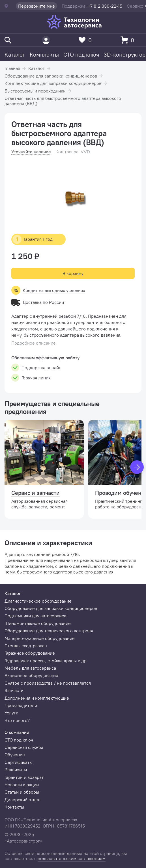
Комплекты (44, 54)
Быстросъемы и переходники (35, 91)
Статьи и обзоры (22, 792)
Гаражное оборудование (30, 653)
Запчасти (14, 690)
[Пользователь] (46, 40)
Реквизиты (16, 770)
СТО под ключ (81, 54)
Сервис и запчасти (36, 493)
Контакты (14, 807)
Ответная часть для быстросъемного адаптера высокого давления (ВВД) (63, 101)
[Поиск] (8, 40)
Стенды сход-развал (26, 646)
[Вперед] (137, 467)
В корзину (73, 273)
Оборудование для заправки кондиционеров (51, 76)
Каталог (15, 54)
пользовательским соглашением (72, 858)
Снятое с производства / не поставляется (48, 683)
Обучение (15, 755)
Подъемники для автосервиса (35, 616)
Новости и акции (22, 785)
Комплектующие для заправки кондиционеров (53, 83)
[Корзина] (129, 40)
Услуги (11, 713)
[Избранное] (87, 40)
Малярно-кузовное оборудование (40, 638)
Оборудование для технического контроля (49, 631)
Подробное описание (34, 343)
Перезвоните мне (36, 6)
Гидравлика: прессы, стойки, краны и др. (46, 661)
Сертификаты (19, 762)
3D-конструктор (124, 54)
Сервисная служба (24, 747)
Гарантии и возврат (24, 777)
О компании (17, 732)
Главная (12, 68)
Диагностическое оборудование (38, 601)
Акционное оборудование (31, 675)
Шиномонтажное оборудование (38, 623)
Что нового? (17, 720)
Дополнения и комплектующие (37, 698)
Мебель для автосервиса (30, 668)
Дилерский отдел (22, 800)
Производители (21, 705)
